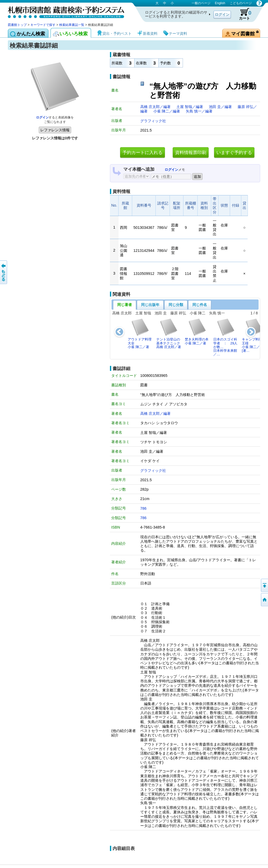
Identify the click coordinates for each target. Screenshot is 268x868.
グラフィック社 (153, 121)
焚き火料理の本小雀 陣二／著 (197, 331)
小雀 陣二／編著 (167, 111)
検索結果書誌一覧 (72, 25)
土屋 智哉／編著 (190, 107)
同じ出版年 (150, 305)
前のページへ (4, 272)
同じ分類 (176, 305)
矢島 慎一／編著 (199, 111)
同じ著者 (125, 305)
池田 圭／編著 (221, 107)
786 (143, 508)
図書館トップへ (264, 600)
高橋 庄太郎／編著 (156, 107)
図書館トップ (17, 25)
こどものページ (241, 3)
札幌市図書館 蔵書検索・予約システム (63, 11)
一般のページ (201, 3)
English (220, 3)
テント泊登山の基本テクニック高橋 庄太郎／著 (169, 333)
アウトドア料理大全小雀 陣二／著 (140, 333)
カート (243, 14)
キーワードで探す (43, 25)
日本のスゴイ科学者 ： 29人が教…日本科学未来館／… (225, 337)
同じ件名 (200, 305)
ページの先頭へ (264, 585)
